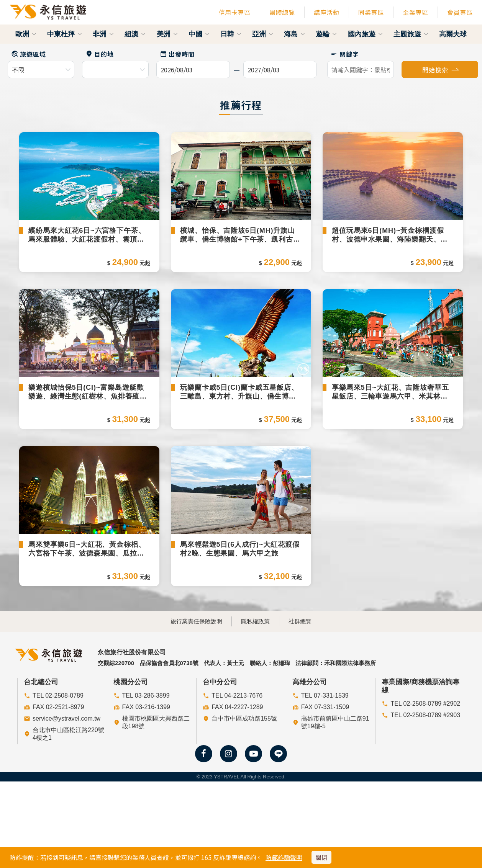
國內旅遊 (365, 34)
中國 (199, 34)
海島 (294, 34)
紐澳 (135, 34)
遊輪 (326, 34)
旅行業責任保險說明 (188, 751)
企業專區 (415, 12)
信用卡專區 (235, 12)
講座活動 (326, 12)
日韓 (231, 34)
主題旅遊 (411, 34)
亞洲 (263, 34)
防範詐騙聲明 (284, 857)
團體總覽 (282, 12)
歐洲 (26, 34)
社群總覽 (308, 751)
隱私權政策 (255, 751)
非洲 (103, 34)
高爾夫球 (453, 34)
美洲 (167, 34)
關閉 (321, 857)
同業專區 (371, 12)
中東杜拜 (65, 34)
